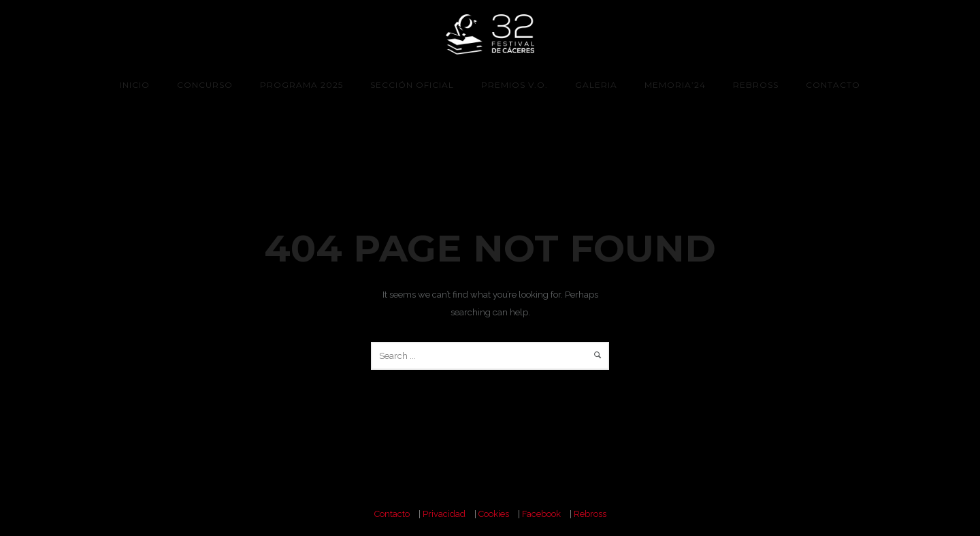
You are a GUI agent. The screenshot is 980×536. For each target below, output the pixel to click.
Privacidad (444, 514)
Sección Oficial (412, 85)
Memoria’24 (675, 85)
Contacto (833, 85)
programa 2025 (301, 85)
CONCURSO (205, 85)
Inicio (135, 85)
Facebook (541, 514)
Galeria (596, 85)
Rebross (756, 85)
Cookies (494, 514)
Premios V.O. (514, 85)
